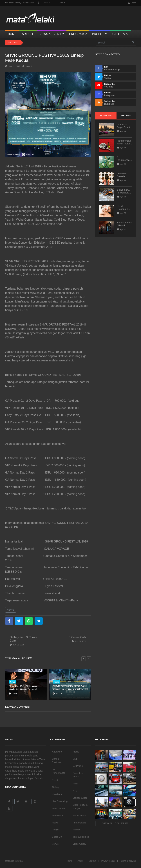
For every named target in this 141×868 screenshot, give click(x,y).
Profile (55, 830)
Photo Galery (80, 823)
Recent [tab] (126, 116)
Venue (55, 844)
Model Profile (80, 815)
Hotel (75, 784)
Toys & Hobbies (81, 837)
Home (69, 861)
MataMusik (58, 815)
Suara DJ (57, 837)
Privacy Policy (108, 861)
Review (77, 830)
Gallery (56, 787)
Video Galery (80, 844)
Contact (47, 3)
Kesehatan (58, 794)
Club (75, 759)
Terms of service (128, 861)
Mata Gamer (59, 808)
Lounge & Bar (80, 798)
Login (132, 3)
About (62, 3)
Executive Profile (78, 775)
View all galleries (116, 823)
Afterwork (57, 752)
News (11, 610)
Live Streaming (60, 801)
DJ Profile (78, 766)
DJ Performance (59, 771)
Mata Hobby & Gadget (80, 807)
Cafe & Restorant (57, 761)
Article (76, 752)
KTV (75, 791)
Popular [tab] (106, 116)
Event (55, 780)
